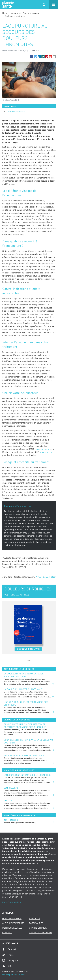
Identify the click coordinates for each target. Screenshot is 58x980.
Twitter (8, 955)
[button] (32, 57)
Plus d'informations (12, 902)
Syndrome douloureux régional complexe (27, 775)
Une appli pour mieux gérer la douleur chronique (26, 703)
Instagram (10, 960)
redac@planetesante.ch (13, 975)
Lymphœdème (11, 788)
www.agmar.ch (42, 449)
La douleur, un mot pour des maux (23, 689)
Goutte (8, 801)
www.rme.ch (46, 452)
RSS (7, 966)
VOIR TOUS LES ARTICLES (17, 595)
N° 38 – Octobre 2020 (45, 577)
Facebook (9, 949)
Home (5, 13)
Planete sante (8, 5)
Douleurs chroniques (15, 16)
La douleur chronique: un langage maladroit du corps (24, 675)
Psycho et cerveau (31, 13)
